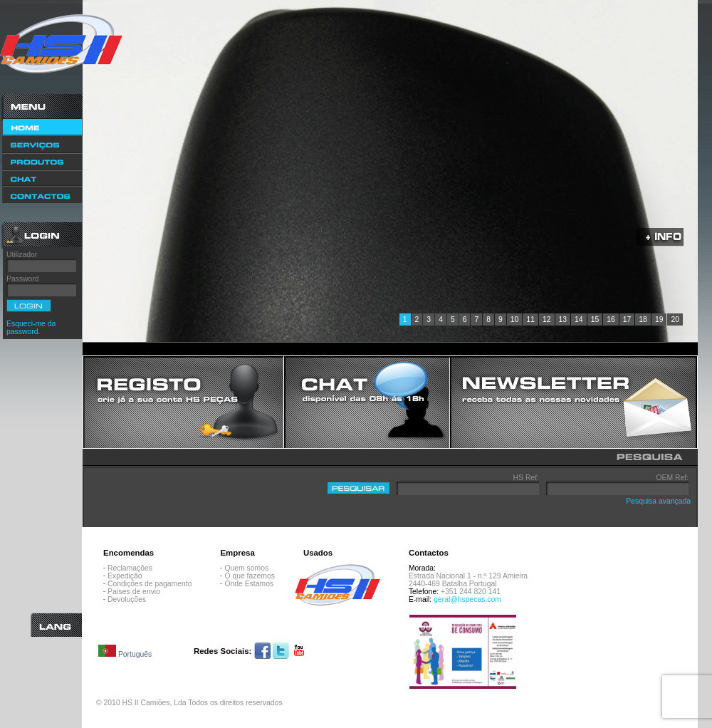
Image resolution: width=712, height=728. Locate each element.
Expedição (125, 576)
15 (595, 319)
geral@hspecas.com (467, 599)
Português (125, 651)
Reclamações (130, 568)
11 (530, 319)
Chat (42, 178)
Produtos (42, 162)
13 (563, 319)
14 (579, 319)
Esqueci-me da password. (31, 328)
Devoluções (127, 599)
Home (42, 127)
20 (675, 319)
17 (627, 319)
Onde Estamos (249, 584)
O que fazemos (249, 576)
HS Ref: (526, 478)
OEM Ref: (672, 478)
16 (611, 319)
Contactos (42, 196)
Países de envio (134, 592)
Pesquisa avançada (658, 501)
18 (643, 319)
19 (659, 319)
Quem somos (246, 568)
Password (23, 279)
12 (547, 319)
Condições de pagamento (150, 584)
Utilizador (22, 255)
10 (515, 319)
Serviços (42, 144)
